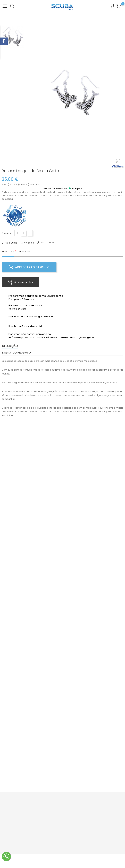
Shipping (29, 243)
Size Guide (11, 243)
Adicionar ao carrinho (29, 267)
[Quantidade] (17, 233)
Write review (47, 243)
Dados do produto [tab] (16, 353)
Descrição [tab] (10, 346)
